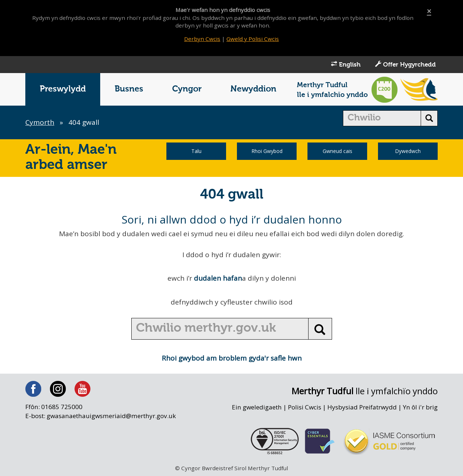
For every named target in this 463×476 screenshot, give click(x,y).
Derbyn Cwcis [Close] (202, 39)
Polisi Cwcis (305, 407)
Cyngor (187, 89)
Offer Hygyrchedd (405, 64)
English (346, 64)
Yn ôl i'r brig (420, 407)
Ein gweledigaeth (257, 407)
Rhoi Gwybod (267, 151)
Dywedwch (408, 151)
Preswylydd (63, 89)
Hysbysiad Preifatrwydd (362, 407)
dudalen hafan (218, 278)
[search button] (429, 118)
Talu (196, 151)
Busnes (129, 89)
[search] (382, 118)
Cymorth (40, 122)
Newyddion (253, 89)
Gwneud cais (337, 151)
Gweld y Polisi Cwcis (253, 39)
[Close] (429, 11)
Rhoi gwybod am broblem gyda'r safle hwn (232, 358)
